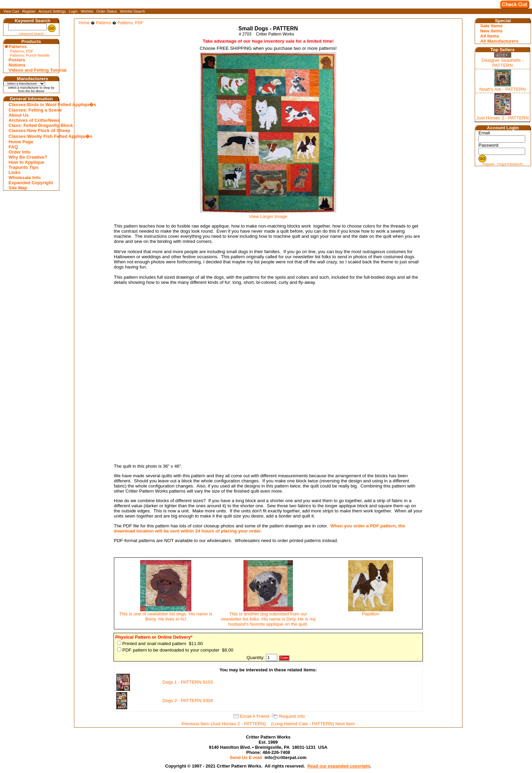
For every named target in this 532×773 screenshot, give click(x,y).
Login (73, 11)
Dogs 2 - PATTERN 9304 (188, 701)
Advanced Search (31, 34)
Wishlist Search (132, 11)
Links (14, 172)
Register (29, 11)
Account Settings (52, 11)
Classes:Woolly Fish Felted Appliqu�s (32, 136)
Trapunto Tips (24, 167)
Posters (17, 60)
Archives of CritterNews (32, 120)
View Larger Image (268, 214)
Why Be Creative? (28, 157)
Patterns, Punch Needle (30, 55)
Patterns (18, 47)
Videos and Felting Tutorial (32, 70)
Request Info (292, 716)
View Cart (11, 11)
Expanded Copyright (31, 183)
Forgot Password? (510, 164)
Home (84, 23)
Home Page (21, 142)
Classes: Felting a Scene (32, 110)
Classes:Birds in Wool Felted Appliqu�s (32, 105)
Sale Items (491, 26)
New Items (491, 31)
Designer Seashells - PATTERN (503, 63)
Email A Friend (255, 716)
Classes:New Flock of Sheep (32, 130)
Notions (17, 65)
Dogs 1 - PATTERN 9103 (188, 682)
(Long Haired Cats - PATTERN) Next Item (313, 724)
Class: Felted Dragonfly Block (32, 125)
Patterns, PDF (22, 51)
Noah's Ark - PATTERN (502, 89)
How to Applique (26, 162)
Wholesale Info (25, 178)
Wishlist (87, 11)
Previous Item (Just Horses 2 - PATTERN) (224, 724)
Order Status (106, 11)
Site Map (18, 188)
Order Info (19, 152)
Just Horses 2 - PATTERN (503, 118)
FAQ (13, 147)
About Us (19, 115)
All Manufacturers (499, 41)
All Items (490, 36)
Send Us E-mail (246, 757)
